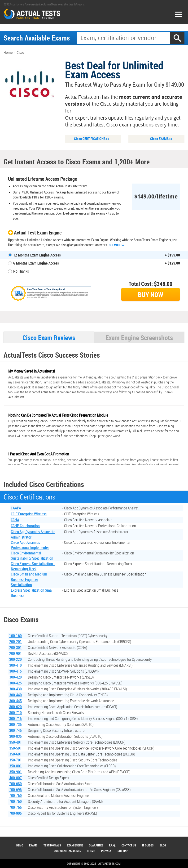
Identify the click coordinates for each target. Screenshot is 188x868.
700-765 (15, 808)
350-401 (15, 743)
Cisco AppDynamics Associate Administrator (33, 535)
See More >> (117, 245)
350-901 (15, 772)
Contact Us (129, 845)
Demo (20, 845)
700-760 (15, 802)
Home (8, 53)
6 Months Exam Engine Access (36, 263)
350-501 (15, 749)
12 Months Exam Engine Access (37, 255)
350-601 (15, 755)
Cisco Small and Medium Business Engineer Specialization (29, 580)
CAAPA (16, 508)
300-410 (15, 666)
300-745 (15, 731)
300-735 (15, 725)
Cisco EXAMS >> (161, 139)
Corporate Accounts (68, 851)
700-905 (15, 814)
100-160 (15, 636)
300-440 (15, 695)
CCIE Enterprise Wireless (29, 514)
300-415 (15, 672)
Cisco (20, 53)
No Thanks (21, 271)
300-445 (15, 701)
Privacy (106, 851)
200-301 (15, 648)
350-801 (15, 766)
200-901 (15, 654)
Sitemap (123, 851)
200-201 (15, 642)
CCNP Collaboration (25, 526)
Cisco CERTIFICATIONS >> (92, 139)
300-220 (15, 660)
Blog (163, 845)
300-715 (15, 719)
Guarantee (96, 845)
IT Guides (148, 845)
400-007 (15, 778)
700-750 (15, 796)
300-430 (15, 689)
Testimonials (52, 845)
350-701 (15, 760)
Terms (91, 851)
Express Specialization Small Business (32, 593)
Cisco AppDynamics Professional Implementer (30, 545)
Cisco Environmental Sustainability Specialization (32, 556)
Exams (33, 845)
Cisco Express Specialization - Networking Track (33, 567)
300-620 (15, 707)
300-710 (15, 713)
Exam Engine (75, 845)
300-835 (15, 737)
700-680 (15, 784)
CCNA (15, 520)
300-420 (15, 678)
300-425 (15, 684)
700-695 (15, 790)
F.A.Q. (112, 845)
